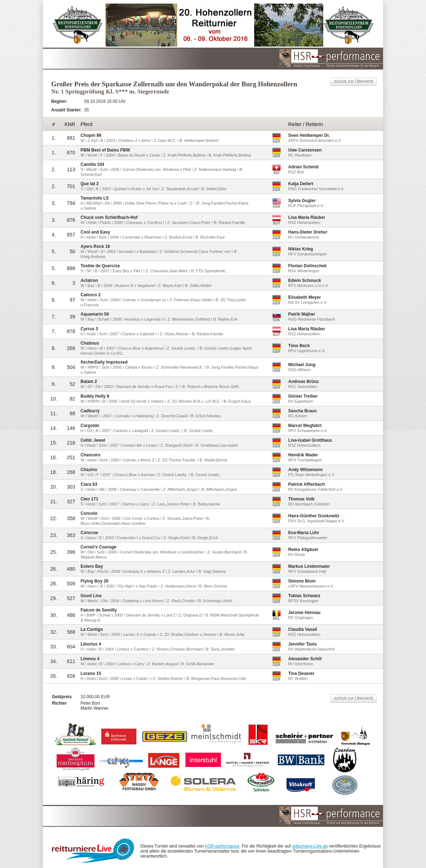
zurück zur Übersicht (354, 81)
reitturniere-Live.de (310, 846)
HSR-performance (222, 846)
